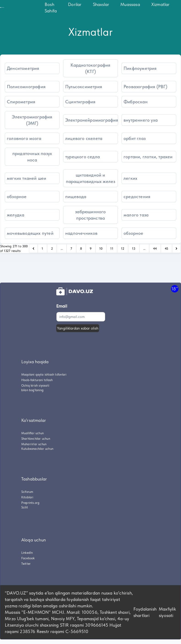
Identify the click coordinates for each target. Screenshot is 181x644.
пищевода (76, 196)
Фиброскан (136, 102)
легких (130, 178)
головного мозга (24, 138)
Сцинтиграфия (80, 102)
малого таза (136, 215)
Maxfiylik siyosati (167, 612)
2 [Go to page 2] (52, 248)
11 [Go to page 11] (112, 248)
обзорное (17, 196)
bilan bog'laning (32, 390)
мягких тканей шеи (27, 178)
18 (175, 289)
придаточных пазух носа (32, 157)
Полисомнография (26, 87)
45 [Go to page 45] (166, 248)
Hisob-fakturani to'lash (37, 380)
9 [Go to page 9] (91, 248)
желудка (16, 215)
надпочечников (81, 233)
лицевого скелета (84, 138)
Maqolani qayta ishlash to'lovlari (44, 374)
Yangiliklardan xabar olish (78, 328)
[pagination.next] (176, 248)
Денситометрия (23, 68)
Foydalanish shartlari (145, 612)
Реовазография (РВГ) (145, 87)
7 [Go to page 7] (71, 248)
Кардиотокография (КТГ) (90, 68)
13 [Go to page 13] (134, 248)
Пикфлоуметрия (140, 68)
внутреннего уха (141, 120)
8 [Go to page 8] (81, 248)
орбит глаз (135, 138)
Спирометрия (21, 102)
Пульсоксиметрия (84, 87)
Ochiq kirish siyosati (35, 385)
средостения (137, 196)
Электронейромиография (92, 120)
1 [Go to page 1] (42, 248)
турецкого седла (82, 157)
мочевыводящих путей (30, 233)
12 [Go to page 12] (123, 248)
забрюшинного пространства (90, 215)
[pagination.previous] (33, 248)
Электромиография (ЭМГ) (32, 120)
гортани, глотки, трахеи (148, 157)
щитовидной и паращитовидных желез (91, 178)
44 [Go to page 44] (155, 248)
